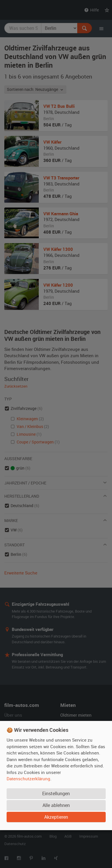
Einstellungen (56, 793)
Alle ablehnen (56, 805)
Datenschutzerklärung (28, 779)
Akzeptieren (56, 817)
